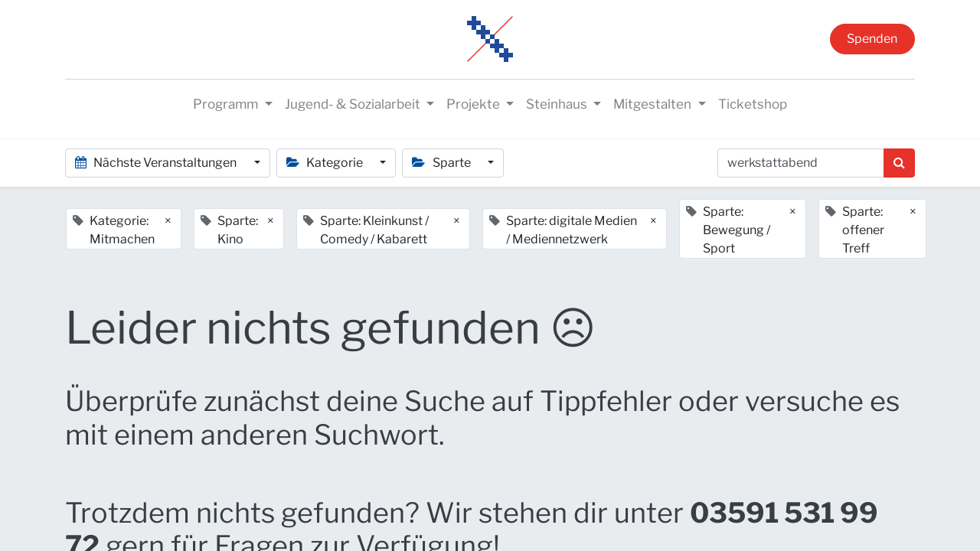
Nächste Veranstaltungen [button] (157, 163)
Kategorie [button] (326, 163)
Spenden (872, 39)
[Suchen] (899, 163)
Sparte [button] (442, 163)
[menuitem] (753, 105)
